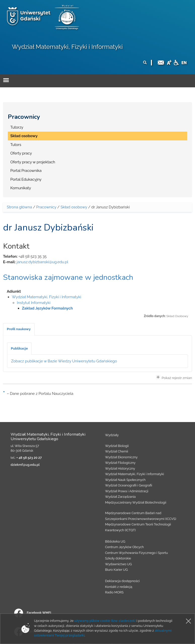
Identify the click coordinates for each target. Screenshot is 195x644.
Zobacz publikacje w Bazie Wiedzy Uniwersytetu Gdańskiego (64, 361)
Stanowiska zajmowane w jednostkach (68, 277)
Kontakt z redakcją (119, 587)
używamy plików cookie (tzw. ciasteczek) (105, 621)
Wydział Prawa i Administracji (127, 491)
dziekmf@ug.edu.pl (25, 465)
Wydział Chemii (117, 451)
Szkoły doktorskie (118, 558)
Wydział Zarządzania (120, 497)
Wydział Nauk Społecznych (125, 480)
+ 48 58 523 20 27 (29, 458)
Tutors (16, 145)
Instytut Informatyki (34, 303)
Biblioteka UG (115, 541)
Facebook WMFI (33, 613)
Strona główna (19, 207)
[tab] (19, 329)
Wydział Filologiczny (120, 463)
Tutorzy (17, 127)
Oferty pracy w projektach (33, 162)
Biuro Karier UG (116, 570)
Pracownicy (24, 117)
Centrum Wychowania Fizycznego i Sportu (136, 553)
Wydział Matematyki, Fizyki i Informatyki (67, 47)
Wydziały (112, 435)
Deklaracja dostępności (122, 581)
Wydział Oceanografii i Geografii (129, 485)
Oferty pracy (21, 153)
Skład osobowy (24, 136)
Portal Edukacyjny (26, 179)
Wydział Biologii (117, 446)
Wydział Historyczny (120, 468)
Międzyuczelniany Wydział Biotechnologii (136, 502)
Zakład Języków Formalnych (47, 308)
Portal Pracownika (26, 171)
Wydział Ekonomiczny (121, 457)
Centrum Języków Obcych (124, 547)
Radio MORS (114, 592)
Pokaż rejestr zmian (174, 377)
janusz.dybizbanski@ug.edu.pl (42, 262)
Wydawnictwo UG (118, 564)
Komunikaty (21, 188)
